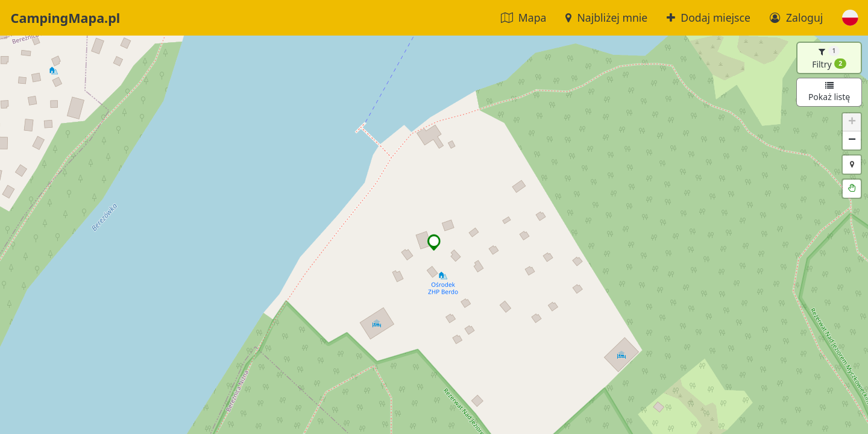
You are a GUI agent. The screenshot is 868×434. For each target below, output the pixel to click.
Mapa (524, 17)
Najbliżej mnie (606, 17)
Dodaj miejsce (709, 17)
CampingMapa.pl (66, 18)
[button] (850, 18)
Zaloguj (796, 17)
